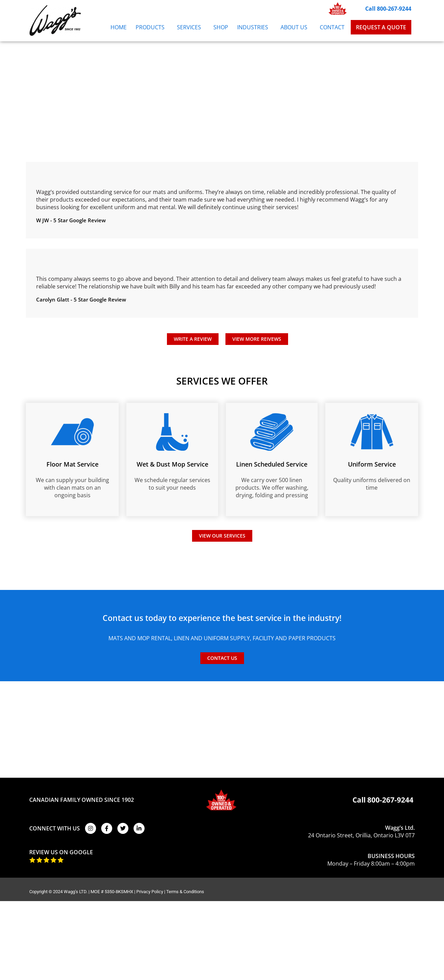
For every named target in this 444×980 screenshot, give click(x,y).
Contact (332, 27)
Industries (254, 27)
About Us (296, 27)
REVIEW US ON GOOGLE (61, 852)
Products (152, 27)
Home (119, 27)
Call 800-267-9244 (388, 9)
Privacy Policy (150, 892)
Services (191, 27)
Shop (221, 27)
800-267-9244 (390, 800)
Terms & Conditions (185, 892)
